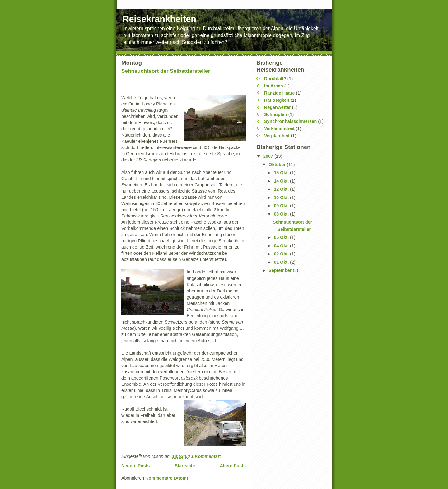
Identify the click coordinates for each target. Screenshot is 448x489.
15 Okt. (282, 173)
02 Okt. (282, 254)
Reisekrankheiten (159, 19)
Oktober (278, 165)
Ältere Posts (233, 466)
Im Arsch (274, 86)
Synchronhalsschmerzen (290, 121)
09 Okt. (282, 206)
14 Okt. (282, 181)
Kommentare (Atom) (167, 478)
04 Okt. (282, 246)
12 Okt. (282, 189)
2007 (269, 156)
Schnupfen (276, 114)
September (281, 270)
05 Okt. (282, 237)
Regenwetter (278, 107)
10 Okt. (282, 198)
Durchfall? (275, 79)
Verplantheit (277, 136)
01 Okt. (282, 262)
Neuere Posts (135, 466)
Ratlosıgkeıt (277, 100)
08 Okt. (282, 214)
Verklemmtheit (279, 128)
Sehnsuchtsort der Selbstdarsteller (166, 71)
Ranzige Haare (280, 93)
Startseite (185, 466)
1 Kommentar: (207, 456)
